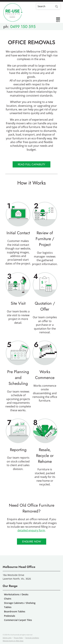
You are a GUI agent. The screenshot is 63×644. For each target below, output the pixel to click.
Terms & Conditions (32, 638)
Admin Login (7, 638)
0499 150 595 (23, 27)
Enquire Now (32, 542)
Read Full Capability (32, 164)
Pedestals (10, 616)
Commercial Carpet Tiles (18, 620)
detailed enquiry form (31, 530)
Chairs (8, 599)
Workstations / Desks (16, 594)
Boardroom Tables (15, 611)
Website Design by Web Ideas (13, 641)
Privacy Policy (18, 638)
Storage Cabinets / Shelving (20, 603)
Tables (8, 607)
